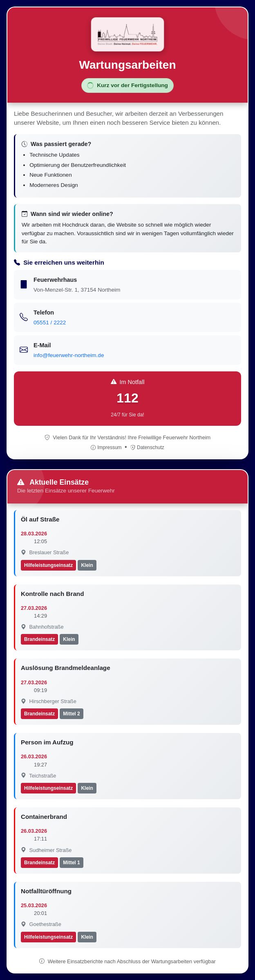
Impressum (107, 447)
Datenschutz (147, 447)
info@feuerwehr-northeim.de (69, 355)
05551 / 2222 (50, 323)
